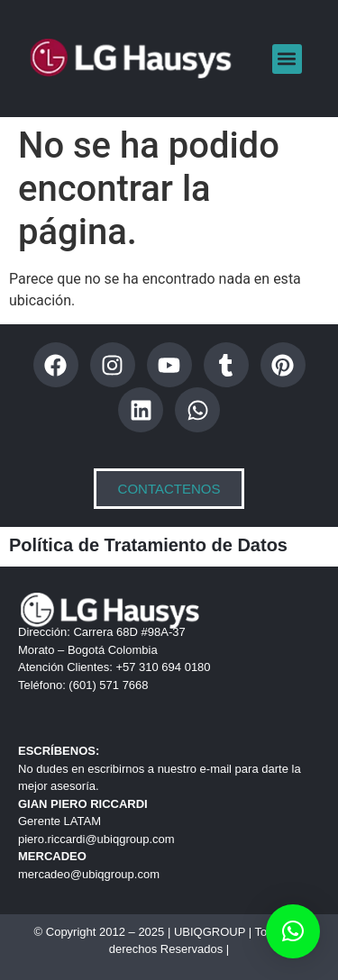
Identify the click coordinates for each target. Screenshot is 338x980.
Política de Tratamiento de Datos (148, 545)
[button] (287, 59)
